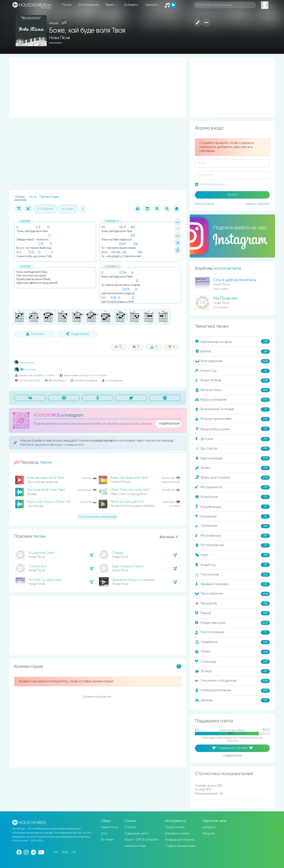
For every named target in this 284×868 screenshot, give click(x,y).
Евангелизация (232, 458)
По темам (107, 840)
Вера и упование (232, 400)
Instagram (209, 827)
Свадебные (232, 642)
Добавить (131, 5)
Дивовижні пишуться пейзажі (134, 580)
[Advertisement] (98, 87)
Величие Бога (232, 390)
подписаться (169, 424)
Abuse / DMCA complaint (142, 840)
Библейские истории (232, 342)
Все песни (169, 537)
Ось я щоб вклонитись (235, 280)
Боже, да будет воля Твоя (46, 478)
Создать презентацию (180, 846)
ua (74, 852)
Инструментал (232, 487)
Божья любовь (232, 380)
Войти (232, 195)
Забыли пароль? (257, 204)
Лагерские (232, 526)
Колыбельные (232, 507)
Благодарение (232, 361)
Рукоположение (232, 633)
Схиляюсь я (38, 566)
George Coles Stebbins (94, 375)
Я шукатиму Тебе (42, 553)
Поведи (118, 553)
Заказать (151, 5)
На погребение (232, 545)
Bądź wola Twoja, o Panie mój (49, 502)
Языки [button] (110, 5)
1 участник (28, 369)
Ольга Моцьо (24, 363)
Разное (232, 613)
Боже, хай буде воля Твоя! (130, 478)
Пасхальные (232, 575)
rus (55, 852)
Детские (232, 439)
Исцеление (232, 497)
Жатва (232, 468)
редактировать (105, 441)
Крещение (232, 516)
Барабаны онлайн (177, 833)
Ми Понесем (225, 298)
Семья (232, 652)
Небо (232, 555)
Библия (232, 352)
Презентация (49, 197)
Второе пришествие (232, 419)
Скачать (35, 334)
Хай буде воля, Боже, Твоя (46, 490)
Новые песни (110, 827)
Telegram (209, 833)
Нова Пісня (59, 38)
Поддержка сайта (137, 833)
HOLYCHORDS (47, 415)
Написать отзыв (135, 846)
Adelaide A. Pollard (44, 375)
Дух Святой (232, 449)
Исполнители (89, 5)
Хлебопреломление (232, 691)
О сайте (130, 827)
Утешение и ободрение (232, 681)
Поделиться (77, 334)
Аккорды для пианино (180, 840)
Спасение (232, 662)
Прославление (232, 594)
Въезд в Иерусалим (232, 429)
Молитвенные (232, 536)
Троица (232, 671)
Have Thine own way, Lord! (130, 490)
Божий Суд (232, 371)
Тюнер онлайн (175, 827)
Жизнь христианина (232, 478)
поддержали (232, 756)
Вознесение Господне (232, 409)
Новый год (232, 565)
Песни (67, 5)
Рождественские (232, 623)
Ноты (34, 197)
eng (65, 852)
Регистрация (205, 204)
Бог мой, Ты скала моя (45, 580)
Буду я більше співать (128, 566)
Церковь (232, 700)
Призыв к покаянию (232, 584)
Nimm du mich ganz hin (127, 502)
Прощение (232, 604)
